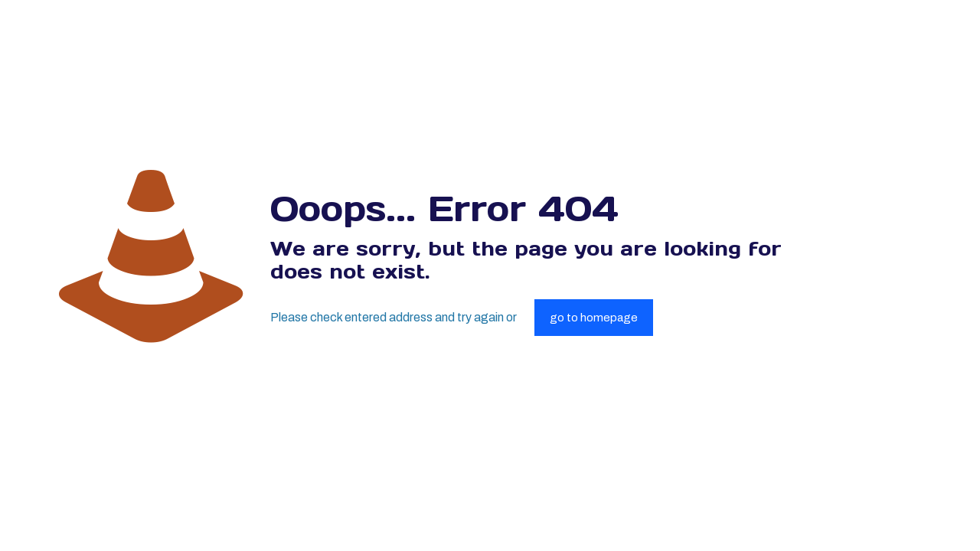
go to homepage (594, 318)
